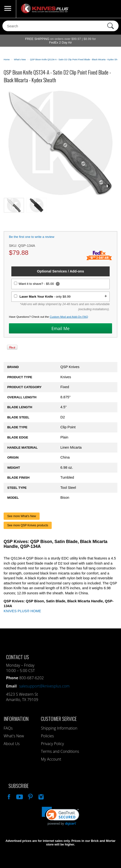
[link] (60, 816)
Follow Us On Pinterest (30, 796)
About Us (12, 744)
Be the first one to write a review (32, 237)
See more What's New (22, 516)
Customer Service (59, 719)
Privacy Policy (52, 744)
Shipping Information (59, 728)
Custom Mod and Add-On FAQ (69, 317)
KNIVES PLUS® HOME (22, 611)
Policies (47, 736)
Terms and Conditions (60, 751)
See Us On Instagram (41, 796)
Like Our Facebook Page (8, 796)
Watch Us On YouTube (19, 796)
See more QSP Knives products (28, 525)
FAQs (8, 728)
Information (16, 719)
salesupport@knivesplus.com (44, 686)
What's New (14, 736)
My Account (51, 759)
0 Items (113, 9)
